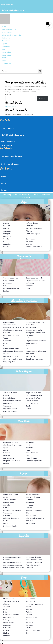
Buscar (8, 94)
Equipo (4, 44)
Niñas (3, 177)
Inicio (4, 27)
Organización (7, 32)
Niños (4, 183)
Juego (4, 49)
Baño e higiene (8, 38)
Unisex (4, 190)
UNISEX (4, 58)
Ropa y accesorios (9, 29)
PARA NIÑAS (6, 52)
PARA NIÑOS (6, 55)
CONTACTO (6, 64)
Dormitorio (6, 41)
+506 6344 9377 (8, 4)
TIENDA (5, 61)
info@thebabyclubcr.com (13, 10)
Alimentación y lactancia (11, 35)
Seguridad (6, 46)
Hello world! (11, 107)
